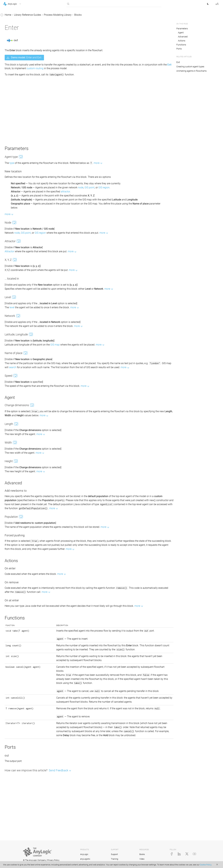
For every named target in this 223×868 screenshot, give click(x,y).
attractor (112, 196)
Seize (14, 121)
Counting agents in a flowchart (23, 364)
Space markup (17, 251)
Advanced (183, 37)
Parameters (182, 29)
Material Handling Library (20, 299)
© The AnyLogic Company (34, 860)
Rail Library (12, 310)
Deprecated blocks (22, 245)
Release (16, 127)
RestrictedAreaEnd (22, 204)
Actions (182, 41)
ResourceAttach (20, 222)
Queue (15, 62)
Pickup (15, 192)
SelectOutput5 (19, 74)
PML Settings (19, 233)
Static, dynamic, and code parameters (20, 336)
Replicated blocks (16, 395)
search (107, 375)
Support (114, 854)
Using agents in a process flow (23, 271)
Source (15, 45)
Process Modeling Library (20, 33)
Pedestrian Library (16, 304)
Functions (181, 45)
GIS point (136, 192)
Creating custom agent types (190, 67)
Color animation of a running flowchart (24, 281)
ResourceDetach (20, 228)
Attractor (56, 259)
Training (115, 859)
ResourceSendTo (21, 139)
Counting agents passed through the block (19, 356)
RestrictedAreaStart (22, 198)
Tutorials (8, 21)
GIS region (151, 192)
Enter (14, 163)
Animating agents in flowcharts (191, 71)
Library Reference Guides (17, 27)
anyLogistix (85, 859)
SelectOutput (18, 68)
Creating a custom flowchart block (21, 387)
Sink (14, 51)
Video (142, 859)
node (127, 192)
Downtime (17, 157)
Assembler (17, 104)
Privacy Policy (53, 860)
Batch (15, 174)
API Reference (11, 413)
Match (15, 86)
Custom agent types (20, 257)
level (59, 315)
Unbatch (16, 180)
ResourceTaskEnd (21, 151)
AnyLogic (84, 854)
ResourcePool (19, 116)
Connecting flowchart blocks (21, 328)
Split (14, 92)
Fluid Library (13, 322)
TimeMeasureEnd (21, 216)
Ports (179, 49)
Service (15, 133)
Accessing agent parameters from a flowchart (21, 346)
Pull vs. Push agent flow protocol (22, 291)
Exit (14, 169)
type (58, 163)
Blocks (12, 39)
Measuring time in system (20, 380)
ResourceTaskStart (22, 145)
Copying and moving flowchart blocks (23, 372)
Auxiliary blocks (20, 239)
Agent (181, 33)
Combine (16, 98)
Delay (15, 57)
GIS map (102, 353)
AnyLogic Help (11, 15)
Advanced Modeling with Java (20, 407)
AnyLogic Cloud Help (14, 419)
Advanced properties (17, 401)
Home (55, 15)
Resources (14, 263)
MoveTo (16, 110)
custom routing (130, 68)
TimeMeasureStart (22, 210)
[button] (16, 4)
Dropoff (16, 186)
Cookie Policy (206, 865)
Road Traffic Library (17, 316)
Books (142, 854)
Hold (14, 80)
